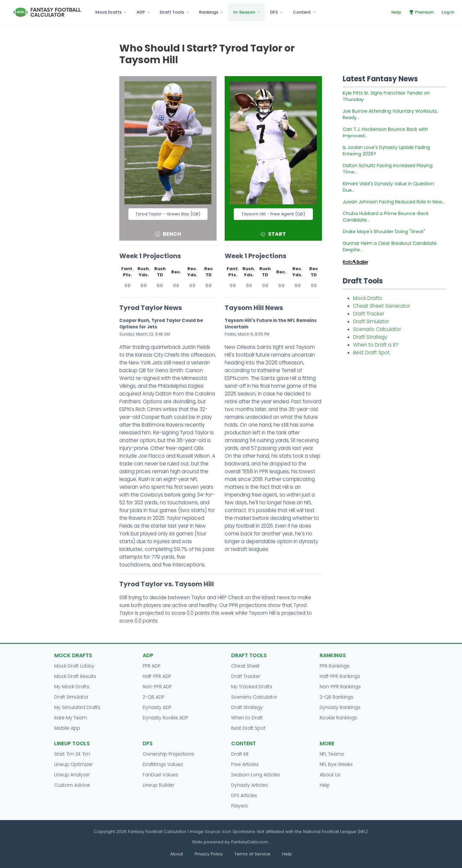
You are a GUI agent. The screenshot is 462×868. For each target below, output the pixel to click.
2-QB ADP (154, 697)
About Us (330, 775)
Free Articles (245, 764)
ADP (141, 12)
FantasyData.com (250, 842)
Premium (421, 12)
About (177, 854)
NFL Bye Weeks (336, 764)
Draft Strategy (370, 337)
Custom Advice (72, 785)
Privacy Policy (209, 854)
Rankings (209, 12)
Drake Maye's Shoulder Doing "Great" (384, 232)
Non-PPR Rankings (340, 687)
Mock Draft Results (75, 676)
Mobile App (67, 728)
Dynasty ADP (157, 707)
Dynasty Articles (249, 785)
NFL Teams (332, 754)
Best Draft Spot (371, 353)
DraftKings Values (163, 764)
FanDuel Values (160, 775)
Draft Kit (240, 754)
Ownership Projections (168, 754)
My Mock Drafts (72, 687)
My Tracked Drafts (252, 687)
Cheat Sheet (245, 666)
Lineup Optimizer (73, 764)
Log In (448, 12)
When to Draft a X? (376, 345)
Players (239, 806)
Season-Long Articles (256, 775)
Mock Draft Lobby (74, 666)
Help (396, 12)
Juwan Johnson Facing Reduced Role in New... (394, 202)
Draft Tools (172, 12)
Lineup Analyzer (72, 775)
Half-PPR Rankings (340, 676)
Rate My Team (71, 718)
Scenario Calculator (377, 329)
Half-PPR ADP (157, 676)
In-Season (244, 12)
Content (302, 12)
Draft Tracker (369, 314)
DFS (274, 12)
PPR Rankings (335, 666)
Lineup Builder (159, 785)
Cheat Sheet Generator (382, 306)
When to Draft (247, 718)
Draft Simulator (371, 321)
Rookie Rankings (338, 718)
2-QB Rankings (337, 697)
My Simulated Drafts (77, 707)
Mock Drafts (108, 12)
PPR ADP (152, 666)
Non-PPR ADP (157, 687)
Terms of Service (252, 854)
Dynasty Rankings (340, 707)
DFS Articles (244, 795)
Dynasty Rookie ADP (165, 718)
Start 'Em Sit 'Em (72, 754)
